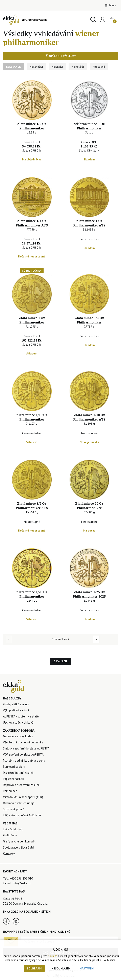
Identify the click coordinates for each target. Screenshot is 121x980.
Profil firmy (10, 835)
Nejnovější (78, 67)
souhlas (53, 956)
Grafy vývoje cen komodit (19, 841)
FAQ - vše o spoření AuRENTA (22, 815)
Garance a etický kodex (18, 736)
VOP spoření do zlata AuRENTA (23, 754)
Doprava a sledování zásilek (21, 785)
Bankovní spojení (14, 767)
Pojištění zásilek (13, 779)
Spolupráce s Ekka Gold (18, 847)
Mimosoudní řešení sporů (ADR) (23, 797)
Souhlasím (34, 968)
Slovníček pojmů (14, 809)
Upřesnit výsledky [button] (61, 56)
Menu (110, 5)
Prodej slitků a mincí (16, 704)
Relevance (13, 67)
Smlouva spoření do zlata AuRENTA (26, 748)
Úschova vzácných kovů (18, 722)
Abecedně (99, 67)
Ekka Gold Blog (13, 829)
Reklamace (10, 791)
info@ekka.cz (22, 883)
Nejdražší (57, 67)
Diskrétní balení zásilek (18, 773)
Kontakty (9, 853)
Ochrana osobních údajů (19, 803)
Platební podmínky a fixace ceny (24, 761)
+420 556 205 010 (21, 878)
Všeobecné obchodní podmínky (23, 742)
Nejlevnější (36, 67)
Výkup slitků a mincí (16, 710)
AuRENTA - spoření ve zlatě (21, 716)
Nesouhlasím (61, 968)
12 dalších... (60, 661)
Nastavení (87, 968)
